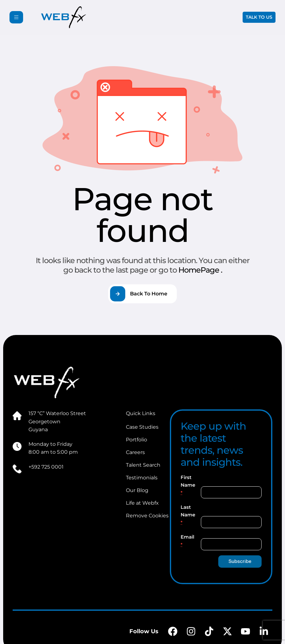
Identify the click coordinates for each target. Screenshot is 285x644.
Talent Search (143, 465)
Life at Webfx (142, 503)
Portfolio (136, 440)
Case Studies (142, 427)
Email (187, 541)
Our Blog (137, 490)
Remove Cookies (147, 516)
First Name (188, 485)
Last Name (188, 515)
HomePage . (200, 270)
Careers (135, 452)
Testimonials (142, 478)
